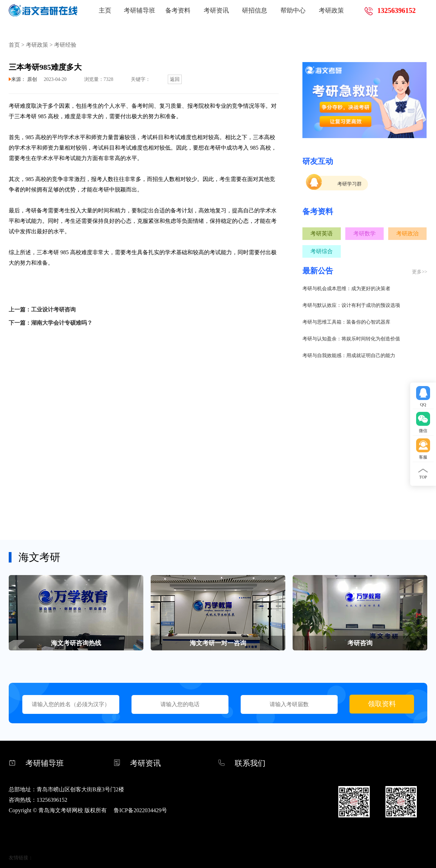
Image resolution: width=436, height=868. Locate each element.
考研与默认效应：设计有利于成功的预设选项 (351, 305)
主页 (105, 10)
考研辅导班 (140, 10)
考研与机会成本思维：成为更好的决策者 (346, 289)
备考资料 (178, 10)
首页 (14, 45)
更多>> (420, 272)
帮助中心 (293, 10)
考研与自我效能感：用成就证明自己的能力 (349, 356)
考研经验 (65, 45)
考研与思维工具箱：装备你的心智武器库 (346, 322)
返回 (175, 79)
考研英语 (322, 233)
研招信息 (255, 10)
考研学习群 (349, 184)
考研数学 (364, 233)
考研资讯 (216, 10)
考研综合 (322, 251)
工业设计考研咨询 (53, 310)
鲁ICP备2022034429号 (140, 810)
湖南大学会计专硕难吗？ (62, 323)
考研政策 (331, 10)
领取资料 (382, 704)
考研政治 (407, 233)
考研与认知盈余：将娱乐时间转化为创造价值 (351, 339)
